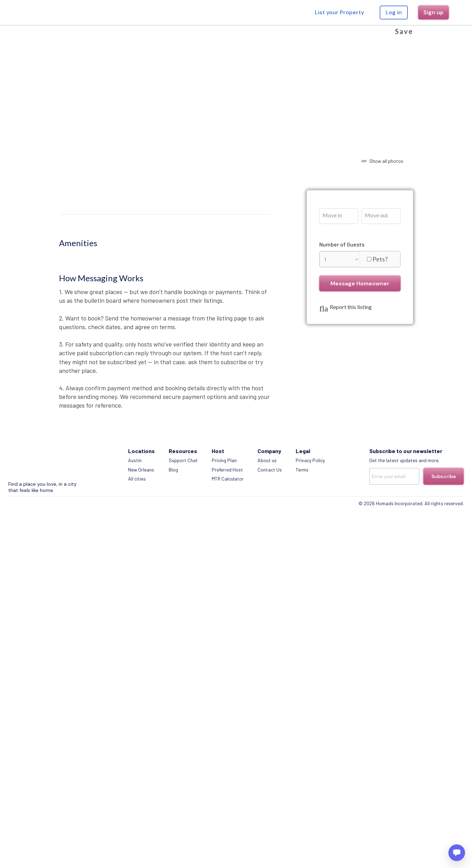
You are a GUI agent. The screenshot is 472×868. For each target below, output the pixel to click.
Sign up (433, 12)
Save (404, 31)
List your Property (339, 12)
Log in (394, 12)
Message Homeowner (360, 283)
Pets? (380, 259)
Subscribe (444, 476)
